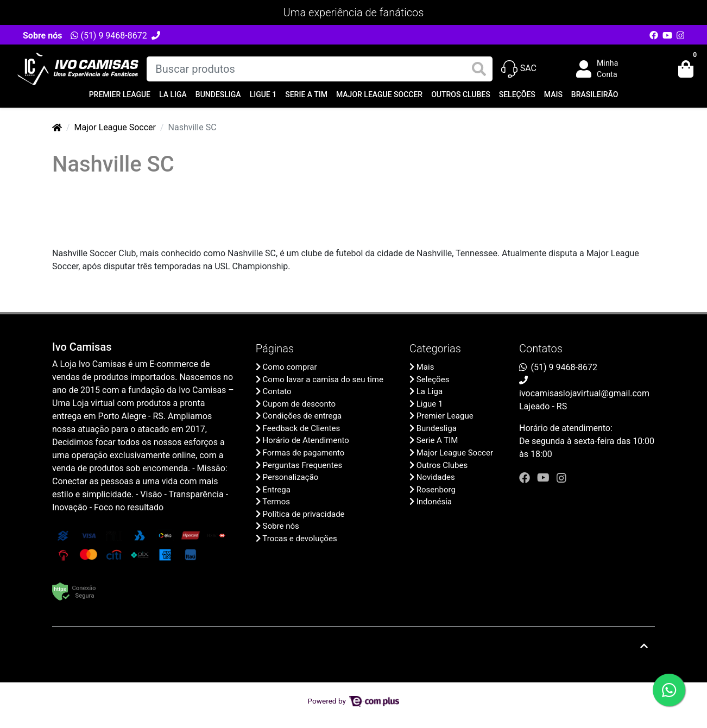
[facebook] (526, 478)
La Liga (173, 94)
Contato (277, 391)
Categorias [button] (435, 349)
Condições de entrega (302, 416)
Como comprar (290, 367)
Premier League (120, 94)
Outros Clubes (461, 94)
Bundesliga (218, 94)
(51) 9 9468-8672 (109, 36)
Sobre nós (42, 36)
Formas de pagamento (304, 453)
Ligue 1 (263, 94)
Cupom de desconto (299, 404)
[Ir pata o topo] (644, 646)
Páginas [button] (275, 349)
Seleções (517, 94)
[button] (605, 69)
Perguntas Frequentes (303, 465)
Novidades (436, 477)
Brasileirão (595, 94)
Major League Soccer (379, 94)
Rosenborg (436, 490)
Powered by (354, 701)
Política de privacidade (304, 514)
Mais (553, 94)
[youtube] (545, 478)
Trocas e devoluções (299, 539)
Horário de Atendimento (306, 440)
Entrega (277, 490)
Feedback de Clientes (302, 428)
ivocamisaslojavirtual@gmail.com (584, 393)
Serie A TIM (306, 94)
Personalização (291, 477)
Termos (276, 502)
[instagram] (561, 478)
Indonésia (434, 502)
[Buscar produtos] (319, 69)
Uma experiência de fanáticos (354, 12)
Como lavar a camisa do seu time (323, 379)
